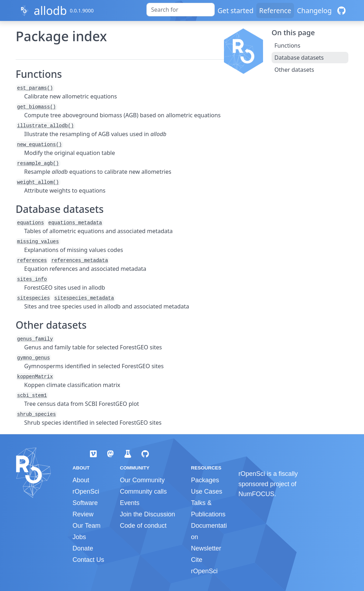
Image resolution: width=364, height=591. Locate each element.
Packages (205, 480)
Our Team (87, 526)
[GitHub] (341, 10)
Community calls (143, 491)
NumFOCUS (256, 494)
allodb (50, 10)
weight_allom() (38, 182)
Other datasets (294, 70)
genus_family (35, 339)
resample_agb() (38, 163)
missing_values (38, 242)
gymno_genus (33, 358)
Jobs (79, 537)
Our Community (142, 480)
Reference (275, 10)
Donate (83, 548)
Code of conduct (143, 526)
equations (31, 223)
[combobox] (181, 10)
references (32, 260)
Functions (287, 45)
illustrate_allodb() (45, 126)
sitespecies (33, 298)
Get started (235, 10)
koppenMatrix (35, 377)
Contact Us (88, 560)
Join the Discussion (147, 514)
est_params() (35, 88)
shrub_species (36, 414)
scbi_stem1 (32, 396)
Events (130, 503)
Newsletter (206, 548)
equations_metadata (75, 223)
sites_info (32, 279)
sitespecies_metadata (84, 298)
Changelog (314, 10)
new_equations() (39, 145)
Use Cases (207, 491)
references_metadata (80, 260)
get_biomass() (36, 107)
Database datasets (299, 58)
